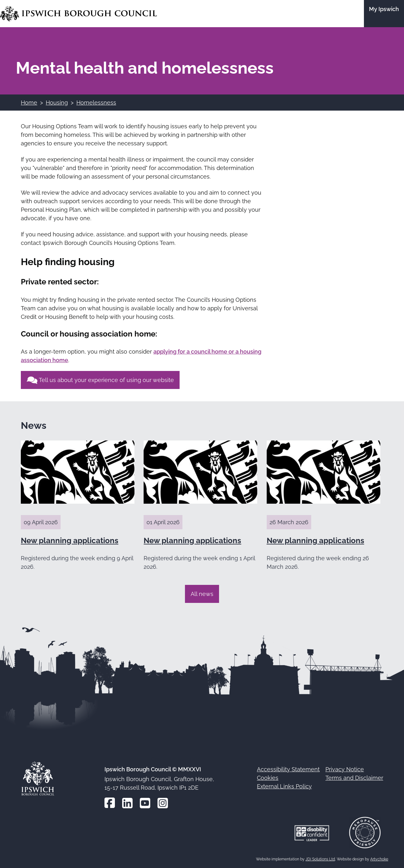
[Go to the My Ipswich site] (384, 14)
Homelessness (96, 103)
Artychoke (379, 859)
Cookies (268, 778)
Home (29, 103)
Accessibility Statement (288, 769)
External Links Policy (284, 786)
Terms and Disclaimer (354, 778)
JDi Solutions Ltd (320, 859)
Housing (57, 103)
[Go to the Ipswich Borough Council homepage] (78, 14)
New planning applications (70, 540)
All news (202, 594)
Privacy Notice (345, 769)
